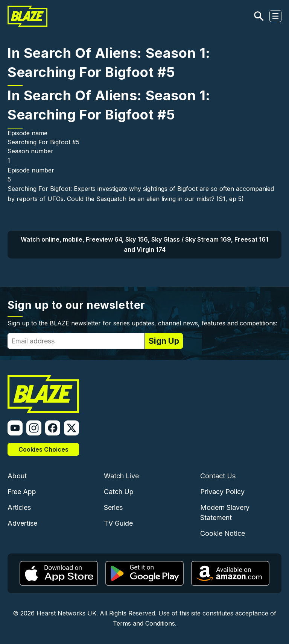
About (17, 476)
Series (113, 507)
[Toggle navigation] (275, 16)
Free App (22, 492)
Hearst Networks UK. (67, 613)
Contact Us (218, 476)
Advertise (22, 523)
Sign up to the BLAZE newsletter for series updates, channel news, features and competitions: (142, 323)
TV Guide (118, 523)
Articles (19, 507)
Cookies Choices (43, 449)
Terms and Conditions (144, 623)
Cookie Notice (223, 533)
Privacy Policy (222, 492)
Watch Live (121, 476)
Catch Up (119, 492)
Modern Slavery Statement (225, 512)
